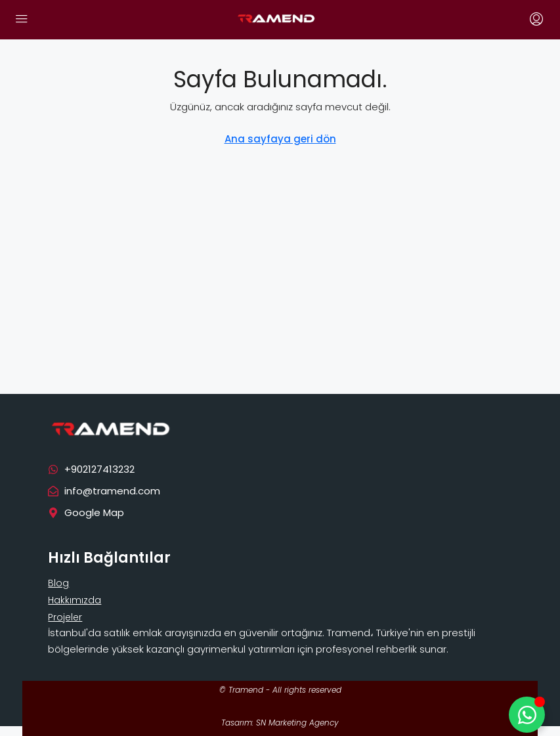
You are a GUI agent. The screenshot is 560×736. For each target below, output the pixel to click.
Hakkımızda (75, 600)
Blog (58, 583)
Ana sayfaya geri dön (280, 139)
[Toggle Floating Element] (527, 715)
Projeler (65, 617)
